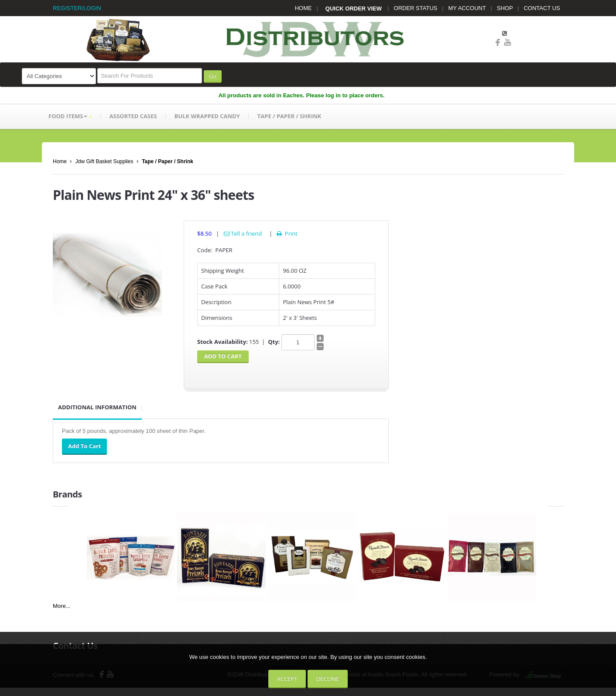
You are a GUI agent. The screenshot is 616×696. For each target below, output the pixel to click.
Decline (328, 679)
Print (286, 233)
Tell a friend (243, 233)
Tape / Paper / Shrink (168, 161)
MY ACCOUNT (467, 8)
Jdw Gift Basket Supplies (104, 161)
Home (60, 161)
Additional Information (97, 407)
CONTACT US (542, 8)
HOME (303, 8)
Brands (67, 494)
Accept (287, 679)
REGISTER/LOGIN (77, 8)
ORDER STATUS (416, 8)
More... (62, 606)
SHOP (505, 8)
